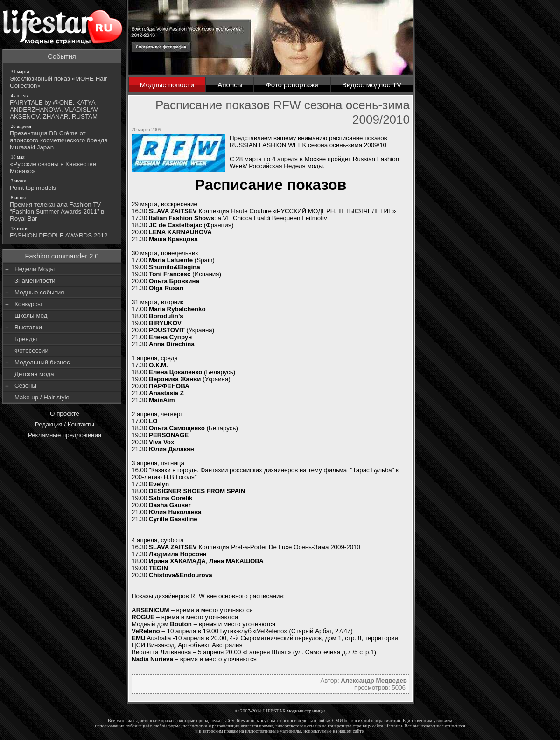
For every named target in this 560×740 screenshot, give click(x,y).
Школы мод (31, 316)
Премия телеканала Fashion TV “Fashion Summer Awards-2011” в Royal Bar (63, 208)
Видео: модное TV (372, 85)
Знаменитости (35, 281)
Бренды (26, 339)
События (62, 56)
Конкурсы (28, 304)
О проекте (65, 414)
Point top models (63, 184)
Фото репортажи (292, 85)
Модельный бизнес (42, 362)
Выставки (28, 327)
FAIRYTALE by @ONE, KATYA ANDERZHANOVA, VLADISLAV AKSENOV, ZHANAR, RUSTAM (63, 106)
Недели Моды (35, 269)
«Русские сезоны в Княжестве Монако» (63, 164)
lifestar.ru (393, 726)
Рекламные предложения (65, 435)
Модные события (39, 292)
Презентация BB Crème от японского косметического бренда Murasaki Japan (63, 137)
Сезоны (25, 386)
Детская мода (34, 374)
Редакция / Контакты (65, 424)
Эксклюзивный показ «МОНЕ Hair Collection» (63, 79)
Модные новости (167, 85)
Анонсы (230, 85)
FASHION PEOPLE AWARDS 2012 (63, 232)
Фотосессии (31, 351)
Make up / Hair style (42, 397)
